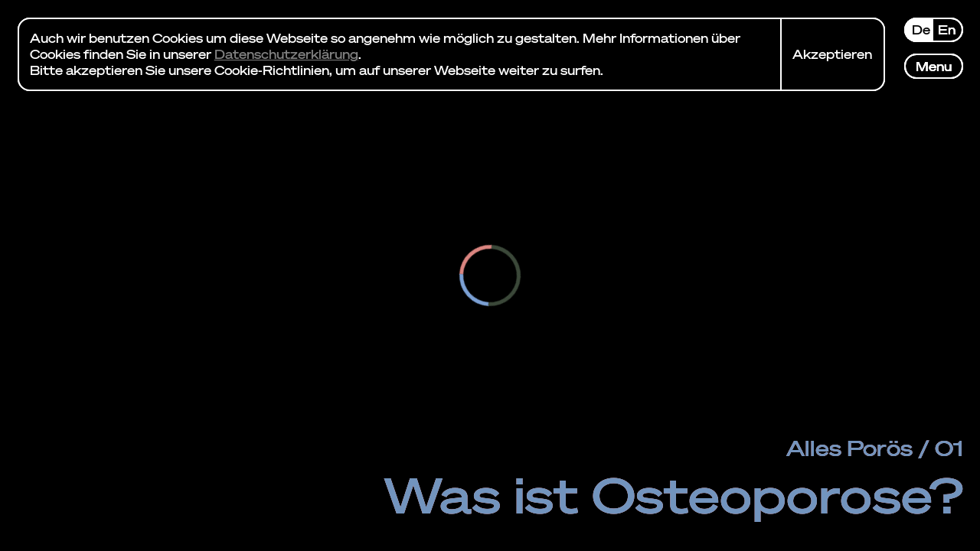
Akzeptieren (832, 54)
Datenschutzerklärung (286, 54)
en (947, 29)
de (921, 29)
